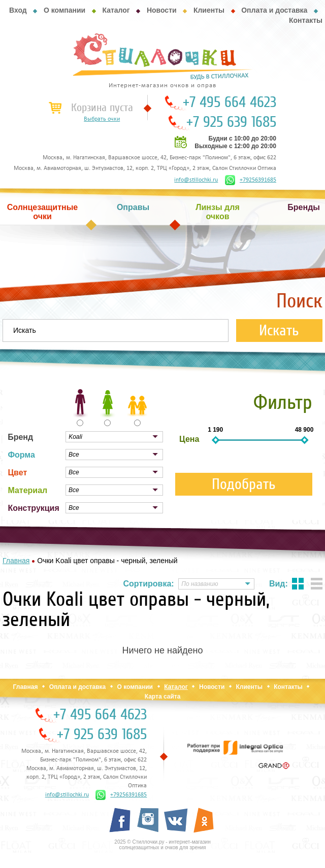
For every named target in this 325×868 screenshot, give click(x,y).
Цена (189, 439)
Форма (21, 455)
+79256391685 (251, 180)
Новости (162, 10)
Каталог (116, 10)
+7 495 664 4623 (230, 102)
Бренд (20, 437)
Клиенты (209, 10)
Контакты (306, 20)
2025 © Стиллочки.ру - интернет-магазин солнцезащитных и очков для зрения (162, 845)
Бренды (304, 207)
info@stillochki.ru (196, 180)
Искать (279, 331)
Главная (26, 687)
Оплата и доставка (274, 10)
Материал (27, 490)
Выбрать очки (102, 119)
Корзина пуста (102, 108)
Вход (18, 10)
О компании (64, 10)
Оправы (133, 207)
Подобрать (244, 484)
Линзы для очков (217, 212)
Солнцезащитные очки (43, 212)
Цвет (17, 473)
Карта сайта (163, 697)
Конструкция (33, 508)
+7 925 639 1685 (231, 122)
